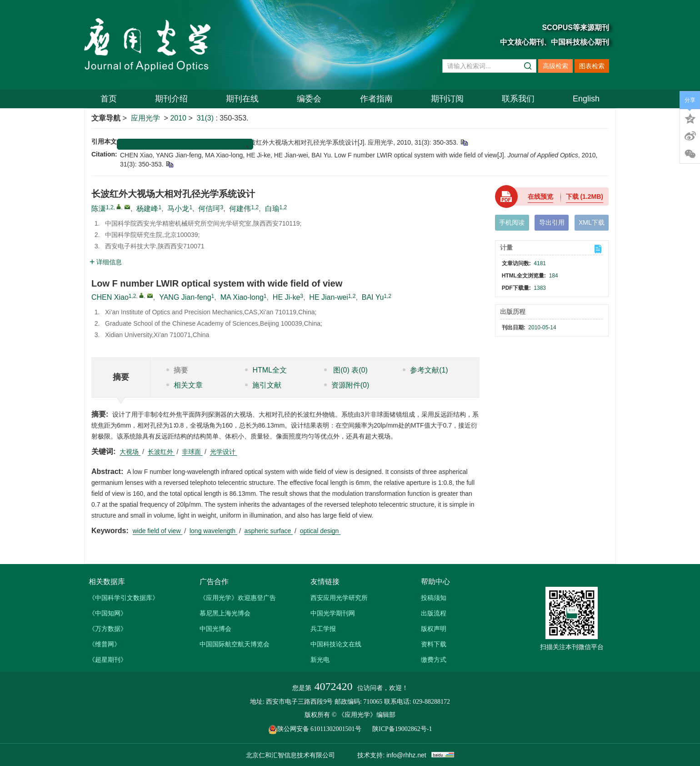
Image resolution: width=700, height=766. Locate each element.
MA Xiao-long (242, 297)
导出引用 (552, 222)
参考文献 (425, 370)
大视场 (130, 452)
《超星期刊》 (108, 660)
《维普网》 (105, 644)
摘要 (177, 370)
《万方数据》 (108, 629)
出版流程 (434, 613)
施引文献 (263, 385)
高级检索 (555, 66)
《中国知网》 (108, 613)
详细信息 (106, 262)
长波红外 (161, 452)
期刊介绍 (171, 99)
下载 (585, 197)
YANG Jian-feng (185, 297)
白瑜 (272, 209)
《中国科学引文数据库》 (124, 598)
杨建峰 (147, 209)
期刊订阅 (447, 99)
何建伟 (240, 209)
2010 (178, 118)
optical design (320, 531)
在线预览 (540, 197)
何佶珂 (209, 209)
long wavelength (213, 531)
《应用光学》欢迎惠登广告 (238, 598)
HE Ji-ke (286, 297)
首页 (109, 99)
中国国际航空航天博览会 (235, 644)
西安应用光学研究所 (339, 598)
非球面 (192, 452)
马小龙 (178, 209)
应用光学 (145, 118)
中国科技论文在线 (336, 644)
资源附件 (347, 385)
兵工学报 (323, 629)
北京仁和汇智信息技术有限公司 (290, 755)
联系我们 (518, 99)
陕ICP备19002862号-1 (402, 729)
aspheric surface (269, 531)
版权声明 (434, 629)
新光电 (320, 660)
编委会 (309, 99)
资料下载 (434, 644)
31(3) (206, 118)
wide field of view (158, 531)
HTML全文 (266, 370)
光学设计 (224, 452)
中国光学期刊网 (333, 613)
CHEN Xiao (110, 297)
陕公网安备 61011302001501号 (320, 729)
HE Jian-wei (328, 297)
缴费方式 (434, 660)
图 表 (346, 370)
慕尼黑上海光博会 (225, 613)
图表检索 (592, 66)
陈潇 (99, 209)
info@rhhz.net (406, 755)
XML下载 (592, 222)
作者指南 (376, 99)
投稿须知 (434, 598)
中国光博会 (215, 629)
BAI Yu (373, 297)
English (586, 99)
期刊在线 (242, 99)
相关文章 (185, 385)
